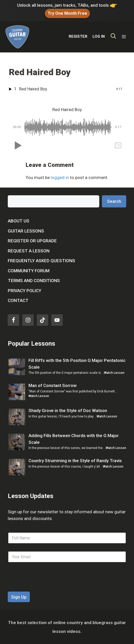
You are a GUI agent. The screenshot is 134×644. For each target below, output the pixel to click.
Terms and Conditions (34, 281)
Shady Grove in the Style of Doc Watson (68, 410)
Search (114, 201)
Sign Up (19, 597)
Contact (18, 300)
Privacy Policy (24, 291)
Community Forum (29, 271)
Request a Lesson (29, 251)
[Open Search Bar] (113, 37)
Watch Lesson (114, 373)
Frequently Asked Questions (41, 261)
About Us (19, 221)
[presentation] (47, 588)
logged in (60, 177)
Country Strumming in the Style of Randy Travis (75, 461)
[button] (17, 145)
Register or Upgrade (32, 241)
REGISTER (78, 37)
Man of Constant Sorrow (53, 385)
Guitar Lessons (26, 231)
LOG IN (99, 37)
